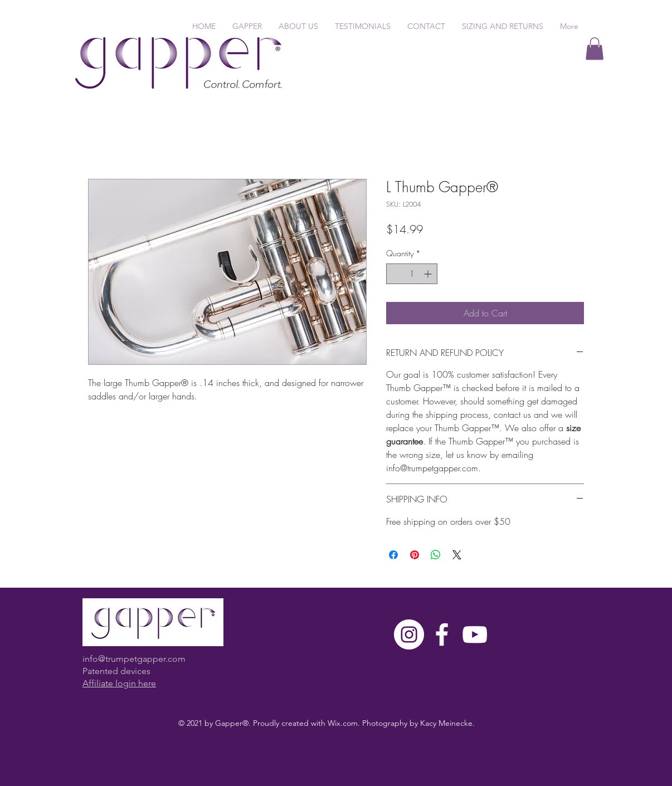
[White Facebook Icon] (442, 634)
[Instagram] (409, 634)
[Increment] (429, 274)
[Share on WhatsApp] (436, 555)
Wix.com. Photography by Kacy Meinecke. (401, 723)
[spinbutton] (412, 274)
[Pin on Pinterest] (415, 555)
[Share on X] (457, 555)
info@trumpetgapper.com (134, 659)
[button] (595, 49)
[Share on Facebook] (393, 555)
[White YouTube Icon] (475, 634)
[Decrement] (395, 274)
